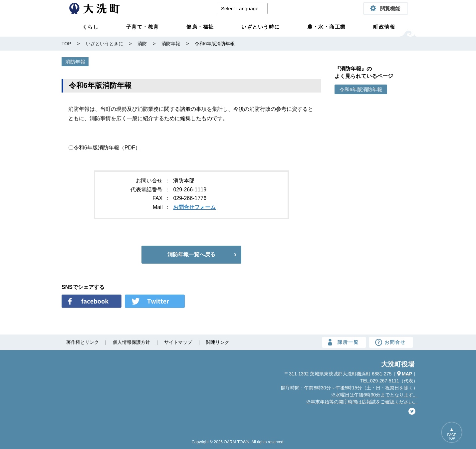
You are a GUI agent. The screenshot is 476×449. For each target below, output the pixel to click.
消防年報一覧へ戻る (191, 254)
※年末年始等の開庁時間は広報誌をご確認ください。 (362, 402)
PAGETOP (452, 437)
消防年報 (75, 62)
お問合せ (395, 342)
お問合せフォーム (194, 207)
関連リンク (218, 342)
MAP (407, 374)
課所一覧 (348, 342)
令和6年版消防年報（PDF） (107, 148)
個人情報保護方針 (131, 342)
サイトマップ (178, 342)
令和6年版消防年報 (361, 89)
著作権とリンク (83, 342)
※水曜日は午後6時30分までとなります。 (374, 395)
